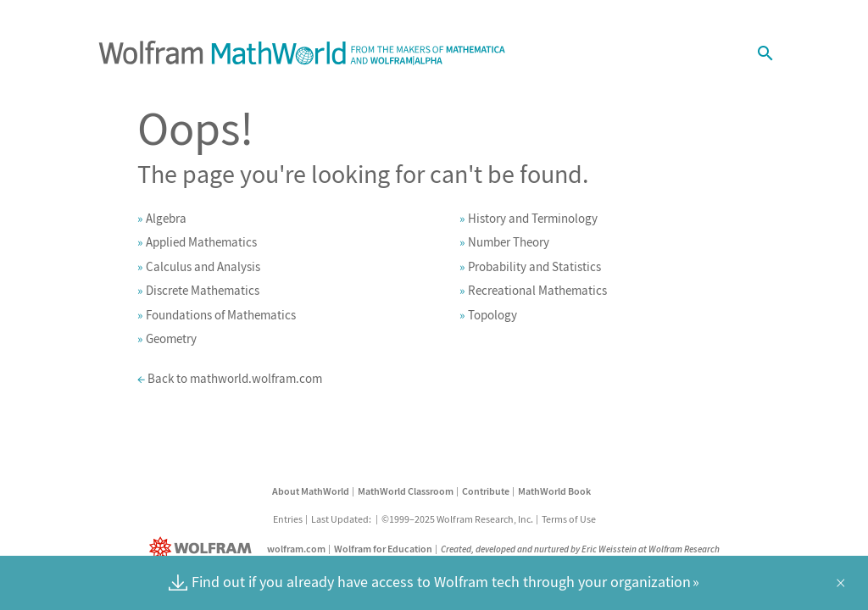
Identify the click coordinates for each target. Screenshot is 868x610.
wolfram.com (296, 549)
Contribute (486, 491)
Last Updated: (342, 519)
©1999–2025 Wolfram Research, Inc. (457, 519)
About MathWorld (311, 491)
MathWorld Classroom (406, 491)
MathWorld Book (554, 491)
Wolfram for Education (383, 549)
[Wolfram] (204, 549)
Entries (288, 519)
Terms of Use (569, 519)
